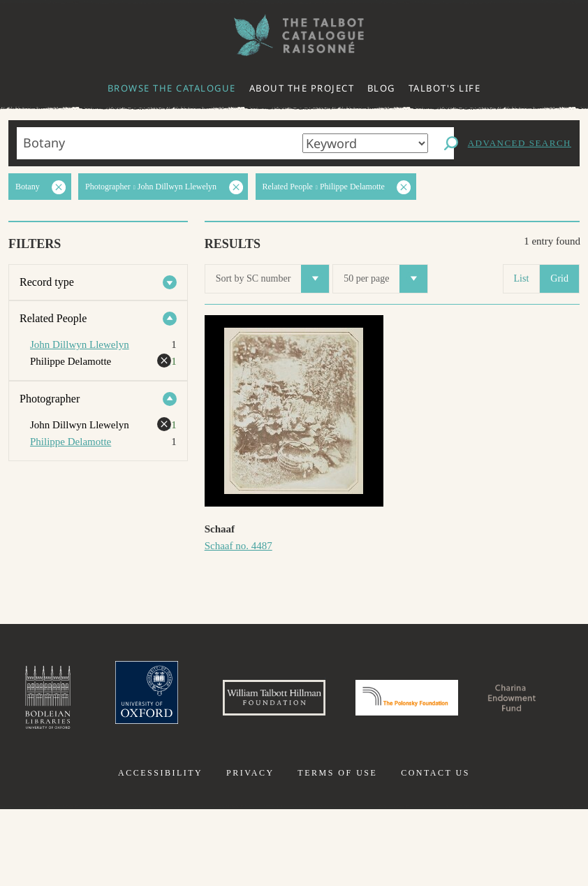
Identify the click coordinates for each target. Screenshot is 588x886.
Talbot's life (445, 88)
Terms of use (337, 850)
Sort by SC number (273, 279)
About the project (302, 88)
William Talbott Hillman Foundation (320, 704)
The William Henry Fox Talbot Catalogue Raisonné (294, 35)
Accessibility (160, 850)
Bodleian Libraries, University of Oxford (56, 704)
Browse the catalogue (172, 88)
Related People (53, 318)
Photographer (50, 399)
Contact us (435, 850)
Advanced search (520, 143)
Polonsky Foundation (490, 704)
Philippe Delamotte (71, 442)
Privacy (250, 850)
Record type (47, 282)
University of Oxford (167, 704)
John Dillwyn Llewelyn (80, 344)
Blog (381, 88)
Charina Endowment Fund (294, 781)
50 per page (385, 279)
